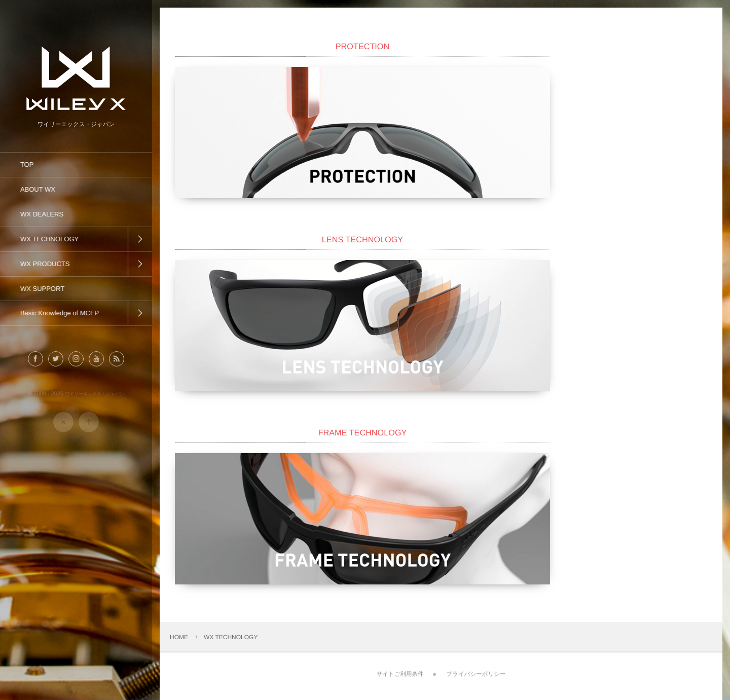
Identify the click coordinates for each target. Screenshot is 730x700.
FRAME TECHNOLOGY (363, 433)
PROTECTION (362, 47)
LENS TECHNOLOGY (362, 240)
